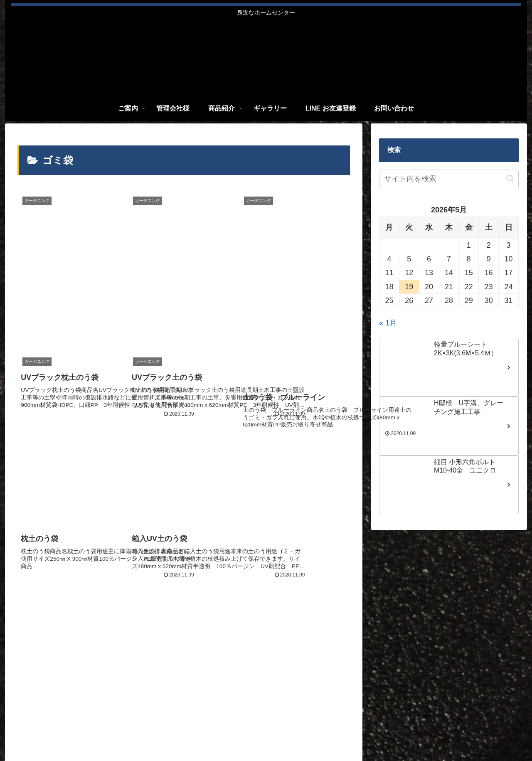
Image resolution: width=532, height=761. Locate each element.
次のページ (184, 548)
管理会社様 (339, 732)
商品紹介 (374, 732)
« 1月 (388, 323)
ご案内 (307, 732)
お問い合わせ (502, 732)
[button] (510, 179)
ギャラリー (409, 732)
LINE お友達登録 (454, 732)
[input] (449, 179)
